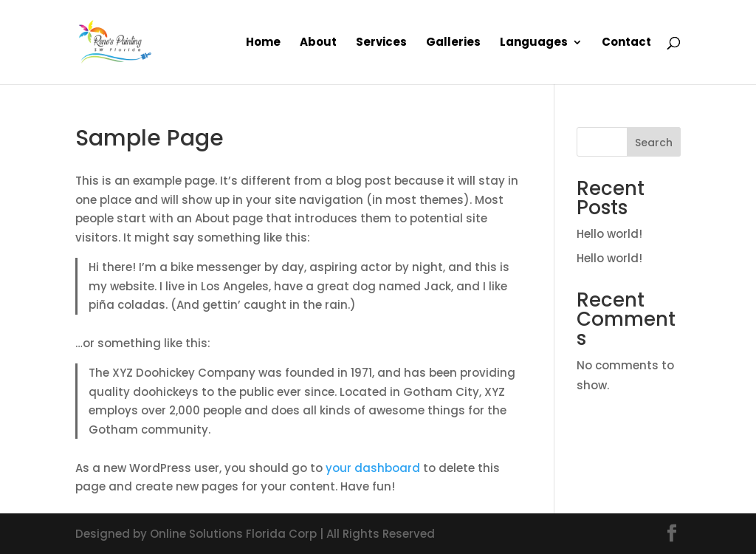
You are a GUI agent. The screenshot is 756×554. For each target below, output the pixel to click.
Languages (534, 43)
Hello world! (609, 234)
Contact (626, 43)
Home (263, 43)
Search (654, 143)
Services (381, 43)
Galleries (453, 43)
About (318, 43)
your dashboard (373, 468)
